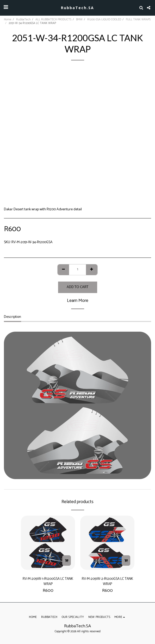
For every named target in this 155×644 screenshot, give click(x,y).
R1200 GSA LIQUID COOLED (104, 20)
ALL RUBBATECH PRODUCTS (53, 20)
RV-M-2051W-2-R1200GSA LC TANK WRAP (107, 581)
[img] (48, 543)
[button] (6, 7)
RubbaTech (23, 20)
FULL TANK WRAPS (138, 20)
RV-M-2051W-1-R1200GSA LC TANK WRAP (48, 581)
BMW (79, 20)
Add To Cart (77, 287)
